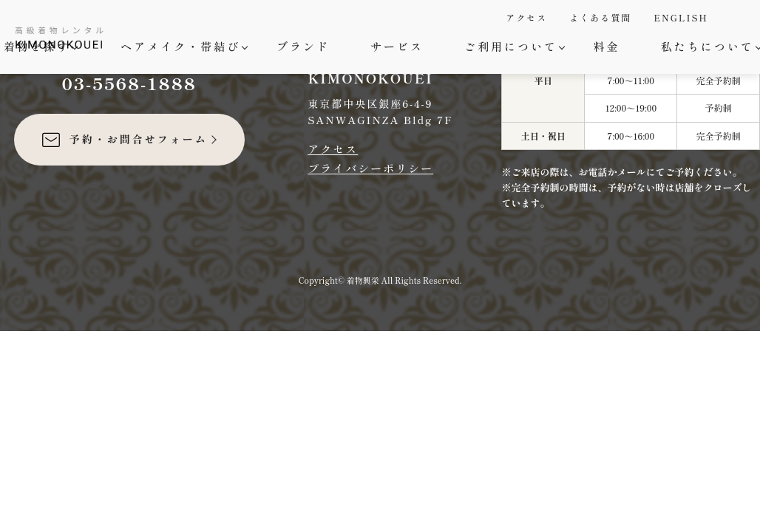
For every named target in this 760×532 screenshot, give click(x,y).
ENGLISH (681, 17)
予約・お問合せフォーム (124, 140)
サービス (397, 46)
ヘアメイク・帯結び (182, 46)
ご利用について (513, 46)
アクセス (526, 17)
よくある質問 (600, 17)
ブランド (303, 46)
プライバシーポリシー (370, 168)
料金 (607, 46)
